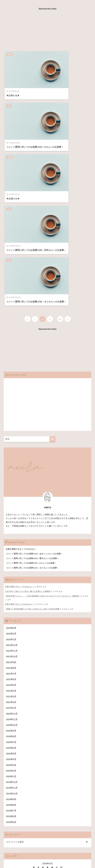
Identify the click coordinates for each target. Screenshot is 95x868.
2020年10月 (12, 591)
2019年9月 (11, 666)
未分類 (11, 54)
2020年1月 (11, 643)
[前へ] (27, 184)
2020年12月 (12, 580)
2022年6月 (11, 493)
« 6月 (8, 760)
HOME (47, 852)
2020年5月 (11, 620)
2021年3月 (11, 563)
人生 (53, 54)
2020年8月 (11, 603)
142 (60, 184)
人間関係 (18, 857)
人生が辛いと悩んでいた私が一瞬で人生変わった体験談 (28, 457)
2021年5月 (11, 551)
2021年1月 (11, 574)
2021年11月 (12, 516)
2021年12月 (12, 511)
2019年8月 (11, 672)
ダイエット (63, 857)
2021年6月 (11, 545)
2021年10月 (12, 522)
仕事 (26, 857)
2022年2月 (11, 499)
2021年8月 (11, 534)
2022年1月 (11, 505)
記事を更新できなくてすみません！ (19, 452)
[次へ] (68, 184)
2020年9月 (11, 597)
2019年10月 (12, 661)
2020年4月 (11, 626)
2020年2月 (11, 638)
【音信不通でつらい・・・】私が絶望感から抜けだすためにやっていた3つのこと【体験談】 (43, 461)
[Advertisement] (47, 31)
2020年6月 (11, 614)
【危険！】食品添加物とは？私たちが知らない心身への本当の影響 (32, 474)
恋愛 (32, 857)
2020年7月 (11, 609)
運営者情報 (11, 785)
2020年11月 (12, 586)
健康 (54, 857)
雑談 (72, 857)
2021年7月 (11, 539)
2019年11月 (12, 655)
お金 (10, 857)
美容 (38, 857)
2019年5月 (11, 690)
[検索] (52, 305)
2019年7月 (11, 678)
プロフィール (13, 779)
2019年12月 (12, 649)
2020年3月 (11, 632)
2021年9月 (11, 528)
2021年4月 (11, 557)
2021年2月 (11, 568)
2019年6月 (11, 684)
